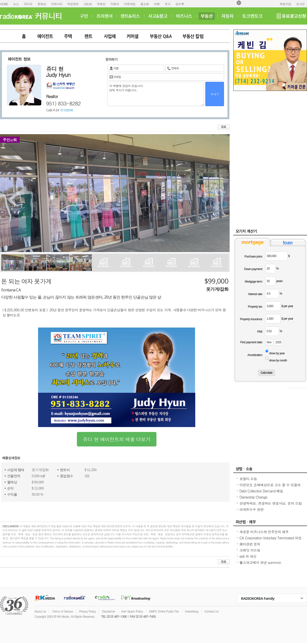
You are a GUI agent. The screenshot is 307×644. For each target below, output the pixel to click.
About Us (40, 611)
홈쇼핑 (145, 4)
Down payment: (253, 269)
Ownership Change (253, 497)
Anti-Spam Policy (132, 611)
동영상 (42, 4)
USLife (88, 4)
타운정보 (73, 4)
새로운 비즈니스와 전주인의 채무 (264, 532)
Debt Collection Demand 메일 (261, 491)
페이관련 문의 (250, 544)
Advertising (192, 611)
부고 (168, 4)
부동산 (101, 4)
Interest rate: (256, 294)
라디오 (28, 4)
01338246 (67, 110)
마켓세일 (130, 4)
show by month (278, 360)
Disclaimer (109, 611)
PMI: (260, 332)
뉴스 (16, 4)
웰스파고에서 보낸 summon (260, 562)
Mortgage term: (254, 282)
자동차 (115, 4)
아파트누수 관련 (251, 509)
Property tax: (255, 307)
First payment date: (251, 342)
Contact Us (212, 611)
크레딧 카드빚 (250, 550)
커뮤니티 (57, 4)
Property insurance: (251, 319)
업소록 (180, 4)
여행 (157, 4)
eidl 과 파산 (248, 556)
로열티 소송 (248, 479)
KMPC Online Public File (164, 611)
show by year (277, 353)
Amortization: (255, 355)
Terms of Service (63, 611)
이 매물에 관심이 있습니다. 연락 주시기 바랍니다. (156, 94)
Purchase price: (253, 257)
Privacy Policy (87, 611)
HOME (4, 4)
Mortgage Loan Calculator (297, 388)
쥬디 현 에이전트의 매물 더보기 (117, 439)
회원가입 (285, 4)
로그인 (300, 4)
